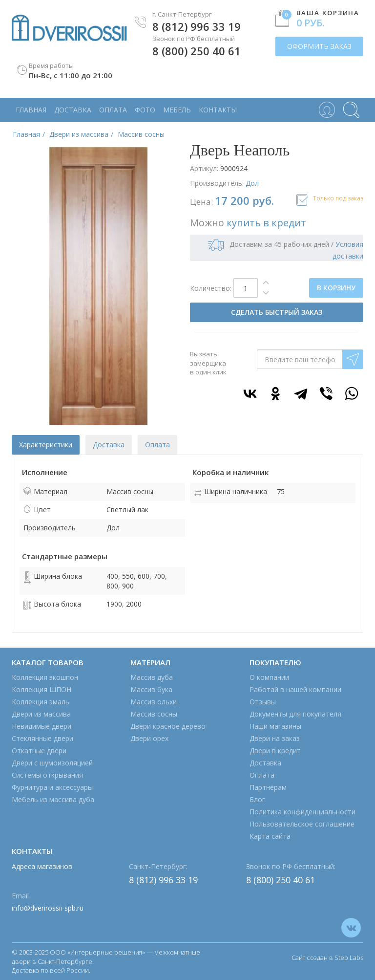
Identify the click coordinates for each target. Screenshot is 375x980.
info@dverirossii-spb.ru (48, 908)
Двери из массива (41, 714)
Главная (31, 110)
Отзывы (263, 702)
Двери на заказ (275, 738)
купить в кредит (266, 223)
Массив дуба (152, 677)
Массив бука (151, 689)
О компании (269, 677)
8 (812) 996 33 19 (197, 26)
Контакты (218, 110)
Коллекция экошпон (45, 677)
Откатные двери (39, 751)
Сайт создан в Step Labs (327, 958)
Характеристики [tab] (46, 445)
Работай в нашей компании (295, 689)
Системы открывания (47, 775)
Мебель (177, 110)
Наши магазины (275, 726)
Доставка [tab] (109, 445)
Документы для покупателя (295, 714)
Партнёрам (268, 787)
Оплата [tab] (157, 445)
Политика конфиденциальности (302, 812)
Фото (145, 110)
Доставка (73, 110)
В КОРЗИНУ (336, 288)
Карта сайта (270, 836)
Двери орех (149, 738)
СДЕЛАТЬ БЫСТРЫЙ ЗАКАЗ (277, 312)
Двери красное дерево (168, 726)
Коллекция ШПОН (42, 689)
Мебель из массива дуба (53, 799)
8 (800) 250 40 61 (197, 51)
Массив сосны (154, 714)
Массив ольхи (154, 702)
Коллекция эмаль (41, 702)
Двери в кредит (275, 751)
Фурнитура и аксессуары (52, 787)
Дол (252, 183)
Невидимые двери (42, 726)
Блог (257, 799)
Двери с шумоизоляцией (52, 763)
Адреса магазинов (42, 866)
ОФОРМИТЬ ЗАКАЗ (319, 46)
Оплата (113, 110)
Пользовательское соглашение (302, 824)
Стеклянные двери (42, 738)
